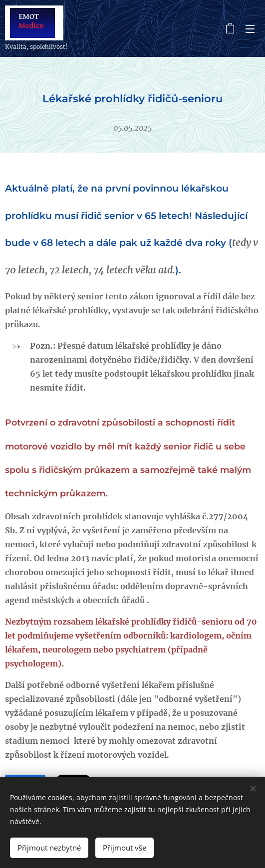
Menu (250, 29)
